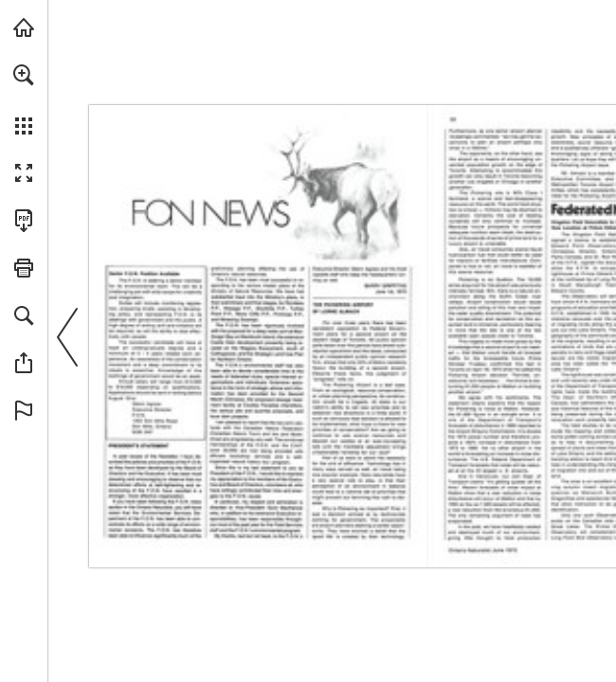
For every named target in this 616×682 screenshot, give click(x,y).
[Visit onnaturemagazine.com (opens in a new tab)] (24, 27)
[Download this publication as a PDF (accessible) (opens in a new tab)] (24, 221)
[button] (24, 75)
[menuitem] (24, 99)
